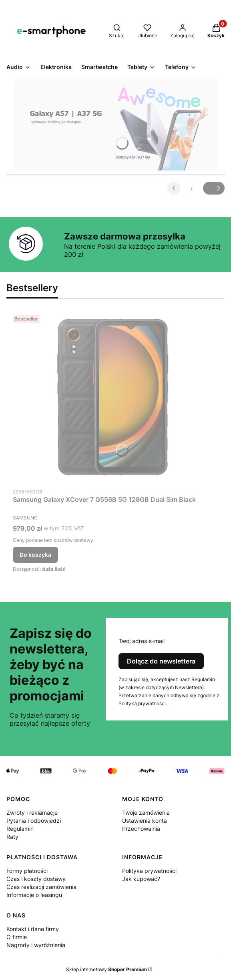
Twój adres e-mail (142, 641)
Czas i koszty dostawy (36, 879)
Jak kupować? (141, 879)
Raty (12, 837)
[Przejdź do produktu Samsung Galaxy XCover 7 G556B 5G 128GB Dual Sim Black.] (113, 398)
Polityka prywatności (149, 871)
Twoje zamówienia (146, 813)
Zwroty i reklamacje (32, 813)
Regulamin (20, 829)
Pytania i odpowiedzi (34, 821)
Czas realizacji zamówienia (41, 887)
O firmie (17, 937)
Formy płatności (27, 871)
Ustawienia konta (145, 821)
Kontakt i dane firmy (33, 929)
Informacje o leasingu (34, 895)
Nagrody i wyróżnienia (36, 945)
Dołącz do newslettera (161, 661)
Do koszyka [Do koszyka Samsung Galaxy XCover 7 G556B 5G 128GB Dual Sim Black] (35, 555)
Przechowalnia (141, 829)
